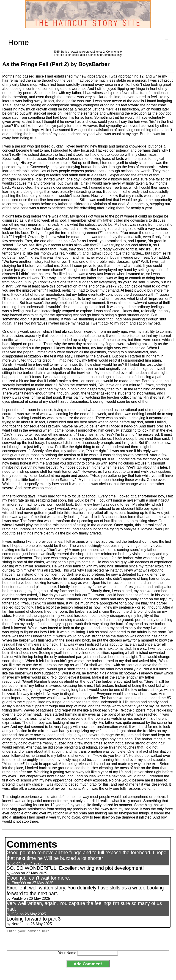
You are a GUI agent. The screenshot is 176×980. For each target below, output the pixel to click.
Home (18, 42)
